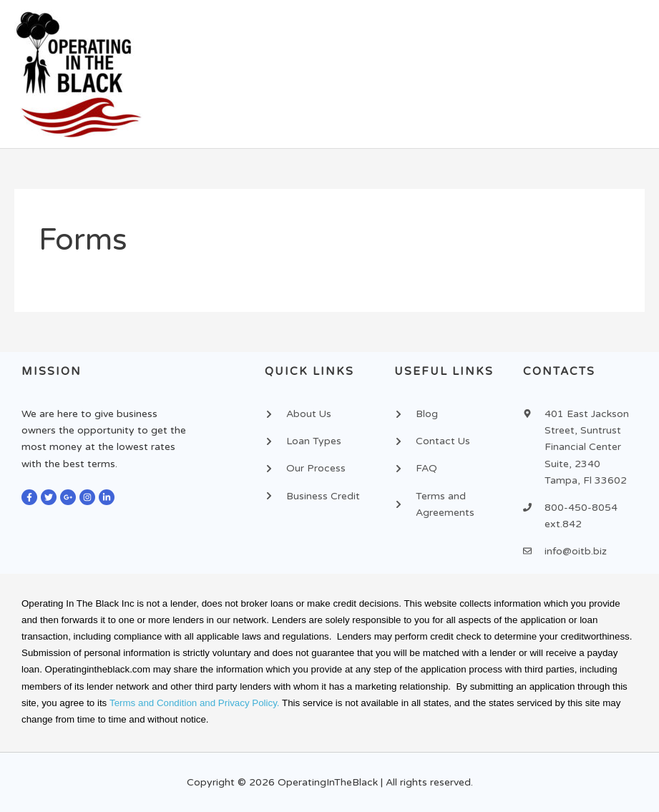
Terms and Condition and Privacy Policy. (195, 703)
